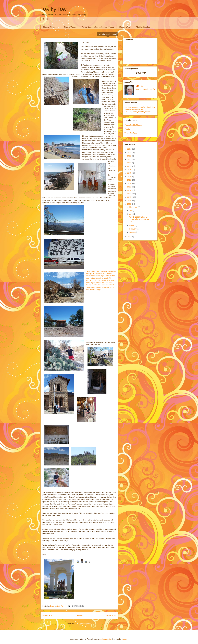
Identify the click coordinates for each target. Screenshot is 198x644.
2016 (129, 177)
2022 (129, 156)
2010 (129, 197)
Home (46, 19)
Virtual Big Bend (131, 133)
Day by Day (53, 9)
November (134, 207)
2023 (129, 152)
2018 (129, 170)
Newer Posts (48, 615)
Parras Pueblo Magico (133, 125)
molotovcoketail (106, 639)
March (132, 225)
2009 (129, 201)
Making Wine (125, 27)
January (133, 232)
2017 (129, 173)
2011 (129, 194)
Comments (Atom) (84, 624)
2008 (129, 204)
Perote (127, 129)
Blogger (124, 639)
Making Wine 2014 (51, 27)
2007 (129, 237)
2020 (129, 163)
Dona (140, 86)
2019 (129, 166)
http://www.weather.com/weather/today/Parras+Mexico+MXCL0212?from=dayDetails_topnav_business (140, 109)
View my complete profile (146, 89)
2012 (129, 190)
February (133, 229)
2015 (129, 180)
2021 (129, 159)
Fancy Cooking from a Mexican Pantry (98, 27)
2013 (129, 187)
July (131, 211)
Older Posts (111, 615)
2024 (129, 149)
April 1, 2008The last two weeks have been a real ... (139, 219)
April (131, 214)
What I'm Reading (143, 27)
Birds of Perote (70, 27)
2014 (129, 183)
